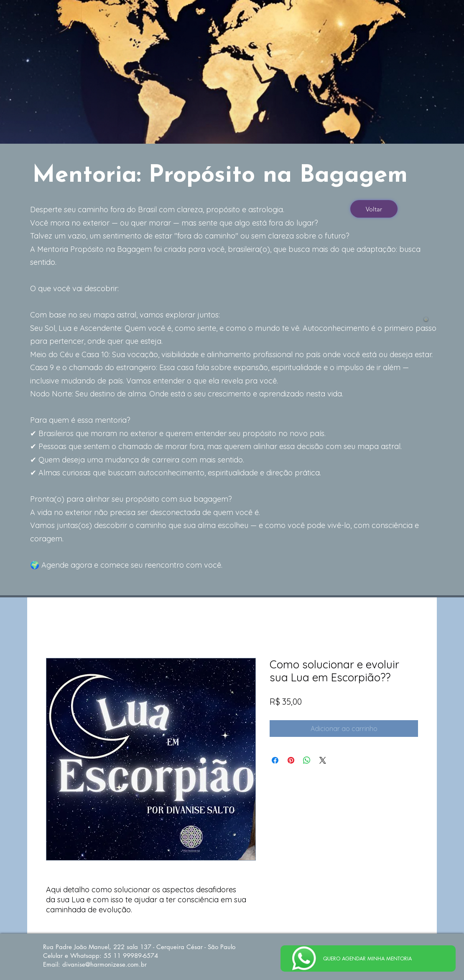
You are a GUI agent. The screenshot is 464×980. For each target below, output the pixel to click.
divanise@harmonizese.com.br (105, 964)
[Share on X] (323, 760)
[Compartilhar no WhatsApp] (307, 760)
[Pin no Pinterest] (291, 760)
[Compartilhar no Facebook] (275, 760)
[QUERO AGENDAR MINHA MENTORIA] (368, 958)
